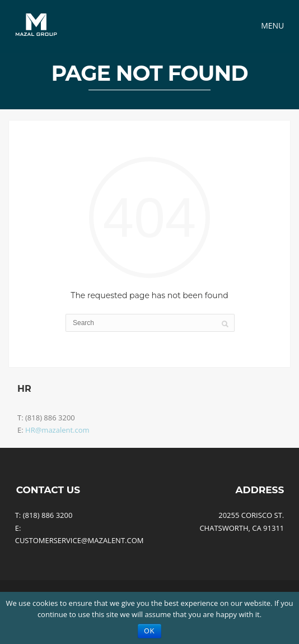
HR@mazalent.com (57, 430)
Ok (149, 631)
